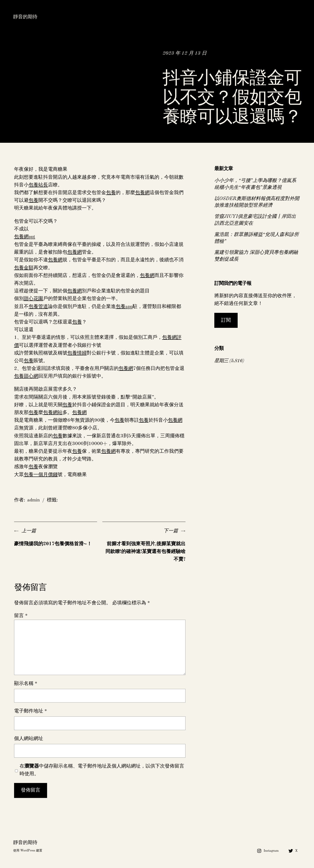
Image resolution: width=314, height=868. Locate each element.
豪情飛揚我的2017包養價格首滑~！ (53, 544)
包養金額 (24, 268)
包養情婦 (77, 353)
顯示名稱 (26, 684)
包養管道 (38, 307)
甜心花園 (33, 299)
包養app (124, 307)
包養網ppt (25, 237)
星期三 (221, 361)
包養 (111, 193)
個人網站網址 (29, 739)
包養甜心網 (26, 376)
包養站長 (38, 185)
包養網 (142, 193)
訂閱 (226, 320)
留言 (21, 616)
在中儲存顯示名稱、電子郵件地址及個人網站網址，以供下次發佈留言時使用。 (102, 770)
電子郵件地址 (30, 711)
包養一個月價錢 (41, 475)
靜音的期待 (25, 17)
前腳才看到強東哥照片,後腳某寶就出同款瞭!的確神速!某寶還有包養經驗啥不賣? (145, 552)
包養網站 (53, 413)
